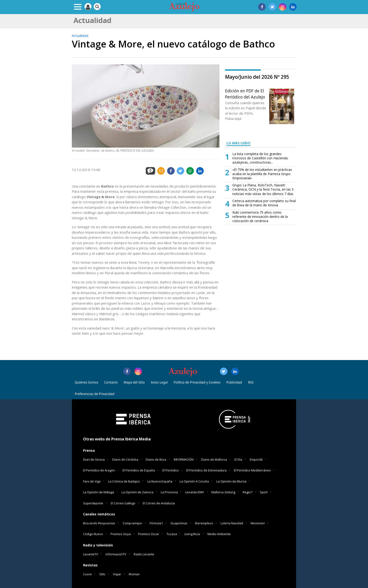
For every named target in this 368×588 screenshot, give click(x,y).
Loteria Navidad (232, 523)
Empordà (256, 459)
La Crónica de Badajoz (124, 481)
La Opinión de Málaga (99, 492)
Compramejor (132, 523)
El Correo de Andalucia (159, 503)
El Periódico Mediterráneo (252, 470)
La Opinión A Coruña (194, 481)
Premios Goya (121, 534)
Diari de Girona (94, 459)
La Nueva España (160, 481)
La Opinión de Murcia (231, 481)
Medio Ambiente (219, 534)
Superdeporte (93, 503)
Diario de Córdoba (125, 459)
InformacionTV (116, 554)
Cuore (87, 574)
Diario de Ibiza (156, 459)
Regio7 (247, 492)
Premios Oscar (149, 534)
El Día (238, 459)
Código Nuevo (93, 534)
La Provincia (169, 492)
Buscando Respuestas (99, 523)
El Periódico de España (139, 470)
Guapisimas (179, 523)
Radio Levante (144, 554)
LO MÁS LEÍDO (238, 143)
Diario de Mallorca (214, 459)
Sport (264, 492)
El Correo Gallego (123, 503)
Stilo (102, 574)
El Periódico (171, 470)
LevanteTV (91, 554)
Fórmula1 (156, 523)
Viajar (117, 574)
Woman (134, 574)
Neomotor (258, 523)
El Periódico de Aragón (99, 470)
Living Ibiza (192, 534)
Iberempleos (204, 523)
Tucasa (172, 534)
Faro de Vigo (92, 481)
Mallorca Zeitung (223, 492)
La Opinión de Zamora (137, 492)
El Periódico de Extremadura (206, 470)
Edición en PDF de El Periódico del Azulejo (245, 94)
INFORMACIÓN (184, 459)
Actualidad (80, 35)
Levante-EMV (195, 492)
